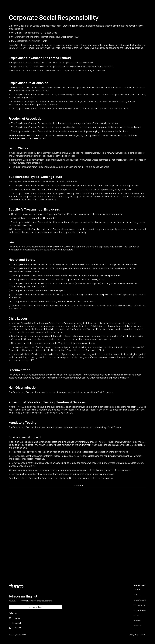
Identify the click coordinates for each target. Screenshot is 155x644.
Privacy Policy (134, 635)
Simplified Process (140, 610)
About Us (137, 590)
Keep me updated (35, 607)
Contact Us (89, 4)
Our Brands (137, 595)
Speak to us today (42, 557)
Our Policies (137, 621)
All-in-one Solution (140, 605)
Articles (136, 615)
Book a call (134, 4)
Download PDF (78, 485)
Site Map (143, 635)
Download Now (113, 557)
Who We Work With (140, 600)
